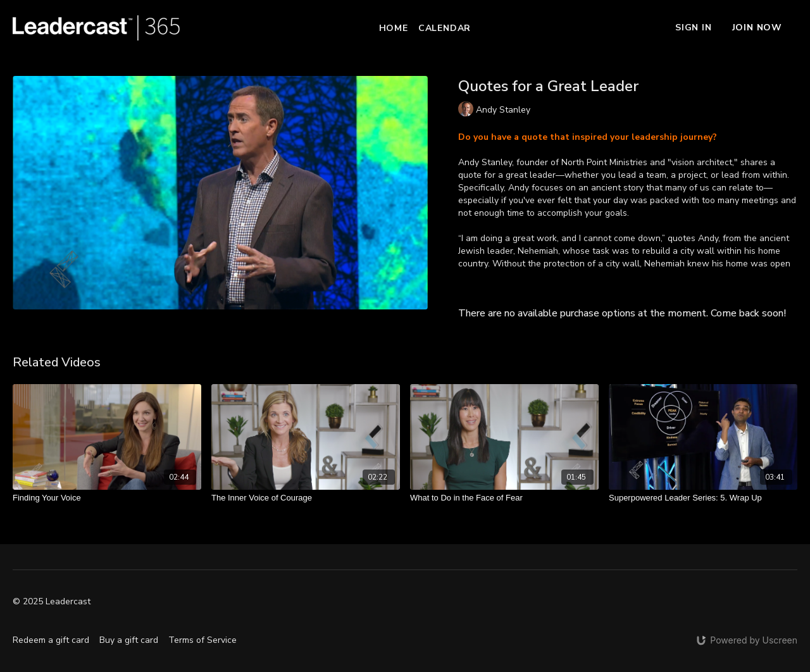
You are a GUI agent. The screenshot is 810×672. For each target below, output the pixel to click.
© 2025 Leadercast (52, 602)
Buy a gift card (129, 640)
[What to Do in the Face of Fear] (504, 498)
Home (394, 28)
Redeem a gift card (51, 640)
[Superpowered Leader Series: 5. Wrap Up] (703, 498)
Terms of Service (202, 640)
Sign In (694, 28)
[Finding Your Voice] (107, 498)
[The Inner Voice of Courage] (306, 498)
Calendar (445, 28)
